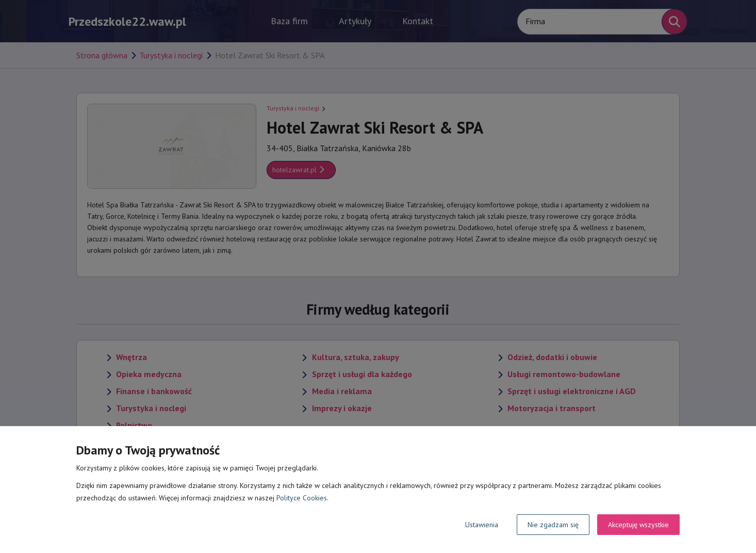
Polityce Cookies (302, 498)
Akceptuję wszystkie (638, 525)
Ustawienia (482, 525)
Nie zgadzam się (553, 525)
